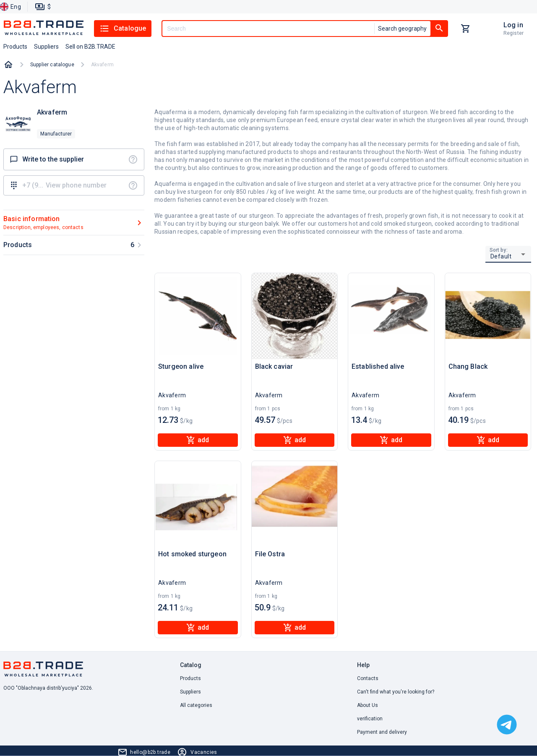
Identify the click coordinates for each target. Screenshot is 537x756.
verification (370, 719)
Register (514, 33)
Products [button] (15, 47)
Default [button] (501, 256)
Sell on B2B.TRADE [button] (90, 47)
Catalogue (123, 29)
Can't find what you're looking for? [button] (396, 692)
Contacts (368, 678)
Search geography (402, 29)
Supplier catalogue (52, 65)
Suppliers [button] (46, 47)
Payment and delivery (382, 732)
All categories (196, 705)
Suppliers (190, 692)
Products (190, 678)
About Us (368, 705)
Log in (513, 25)
